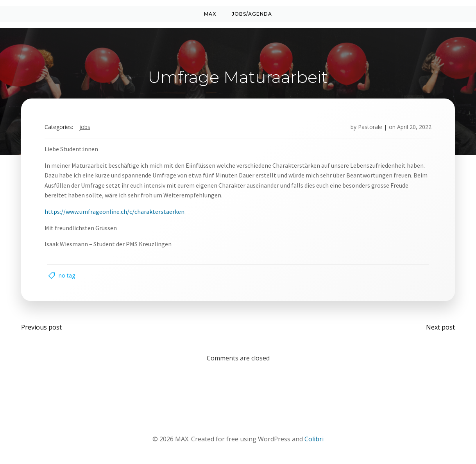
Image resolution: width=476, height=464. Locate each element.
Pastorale (369, 128)
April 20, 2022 (413, 128)
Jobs (86, 128)
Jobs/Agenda (252, 14)
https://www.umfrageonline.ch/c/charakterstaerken (115, 212)
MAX (210, 14)
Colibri (314, 441)
